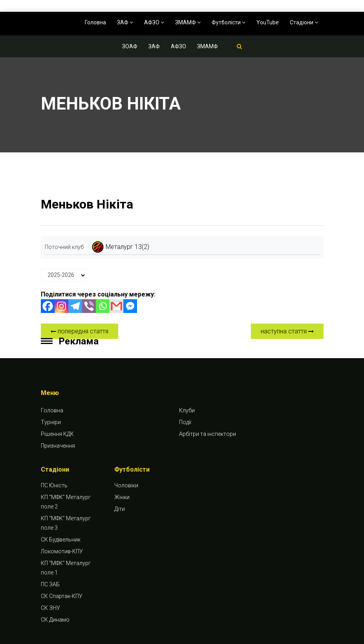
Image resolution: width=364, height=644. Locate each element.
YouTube (268, 22)
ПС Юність (54, 485)
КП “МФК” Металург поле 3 (66, 523)
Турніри (51, 422)
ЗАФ (125, 22)
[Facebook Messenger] (130, 306)
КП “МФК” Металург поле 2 (66, 502)
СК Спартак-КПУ (62, 596)
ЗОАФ (130, 46)
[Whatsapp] (103, 306)
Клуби (187, 410)
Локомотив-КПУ (62, 551)
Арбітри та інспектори (208, 434)
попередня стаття (80, 331)
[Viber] (89, 306)
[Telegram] (75, 306)
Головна (95, 22)
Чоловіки (126, 485)
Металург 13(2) (127, 247)
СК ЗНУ (50, 608)
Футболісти (229, 22)
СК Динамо (55, 620)
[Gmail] (116, 306)
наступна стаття (287, 331)
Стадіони (304, 22)
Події (185, 422)
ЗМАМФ (188, 22)
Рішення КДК (57, 434)
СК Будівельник (61, 540)
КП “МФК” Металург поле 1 (66, 568)
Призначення (58, 446)
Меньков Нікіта (87, 204)
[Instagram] (61, 306)
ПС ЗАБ (50, 584)
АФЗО (154, 22)
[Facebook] (48, 306)
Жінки (122, 497)
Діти (120, 509)
